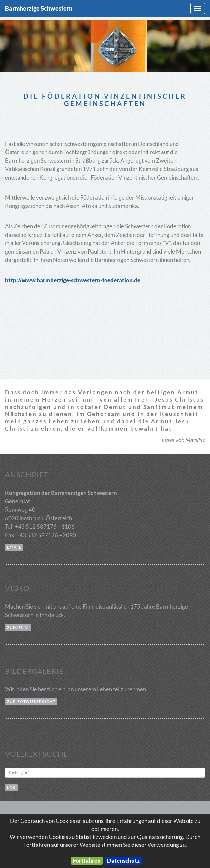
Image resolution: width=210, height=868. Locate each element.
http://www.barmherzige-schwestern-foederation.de (73, 280)
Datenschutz (123, 861)
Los (11, 787)
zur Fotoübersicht (31, 701)
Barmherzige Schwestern (39, 8)
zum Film (18, 627)
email (14, 547)
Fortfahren (87, 861)
